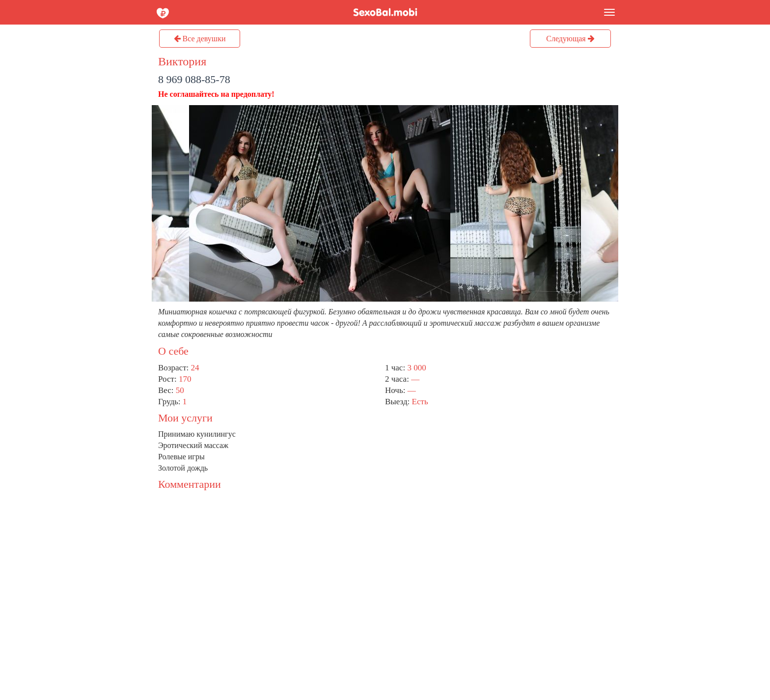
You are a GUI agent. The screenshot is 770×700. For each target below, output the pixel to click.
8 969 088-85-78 (194, 79)
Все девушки (200, 39)
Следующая (570, 39)
